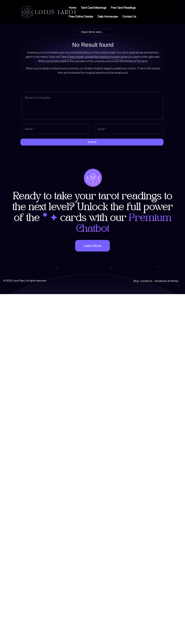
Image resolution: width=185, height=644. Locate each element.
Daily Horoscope (108, 17)
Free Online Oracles (81, 17)
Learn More (92, 246)
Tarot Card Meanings (93, 8)
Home (72, 8)
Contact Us (129, 17)
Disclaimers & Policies (166, 281)
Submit (92, 142)
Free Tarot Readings (123, 8)
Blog (136, 281)
